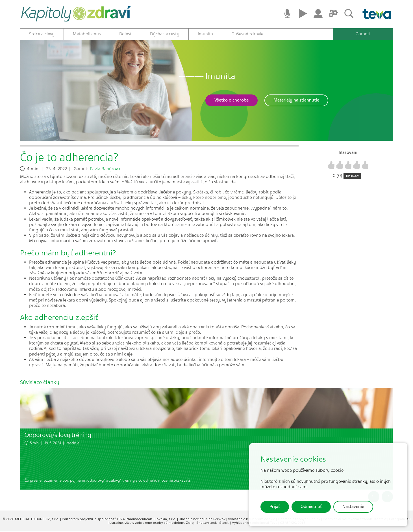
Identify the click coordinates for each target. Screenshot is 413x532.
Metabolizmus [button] (87, 34)
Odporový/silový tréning (58, 435)
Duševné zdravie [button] (247, 34)
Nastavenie (353, 507)
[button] (232, 101)
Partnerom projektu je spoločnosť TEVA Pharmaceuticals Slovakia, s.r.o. (119, 520)
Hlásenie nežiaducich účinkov (203, 520)
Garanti (363, 34)
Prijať (275, 507)
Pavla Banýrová (105, 169)
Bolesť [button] (125, 34)
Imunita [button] (205, 34)
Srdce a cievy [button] (42, 34)
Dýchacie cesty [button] (165, 34)
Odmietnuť (311, 507)
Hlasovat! (352, 177)
